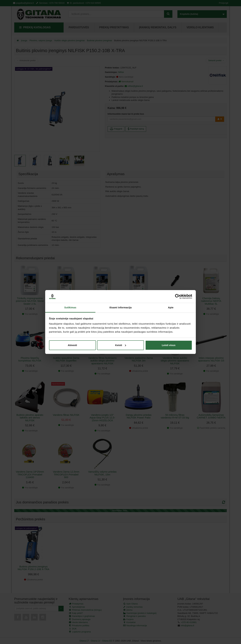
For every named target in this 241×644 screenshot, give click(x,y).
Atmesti (72, 345)
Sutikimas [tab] (70, 307)
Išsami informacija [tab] (121, 307)
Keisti (121, 345)
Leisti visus (169, 345)
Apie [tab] (171, 307)
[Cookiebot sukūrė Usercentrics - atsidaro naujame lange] (177, 296)
